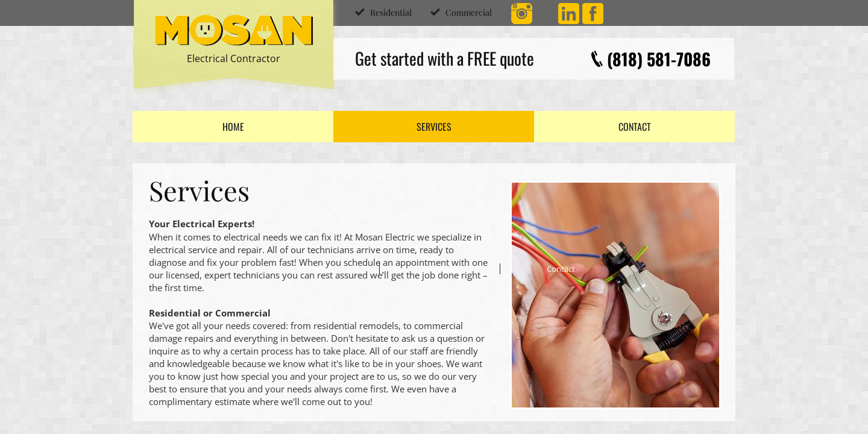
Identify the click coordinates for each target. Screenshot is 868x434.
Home (233, 127)
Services (434, 127)
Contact (635, 127)
